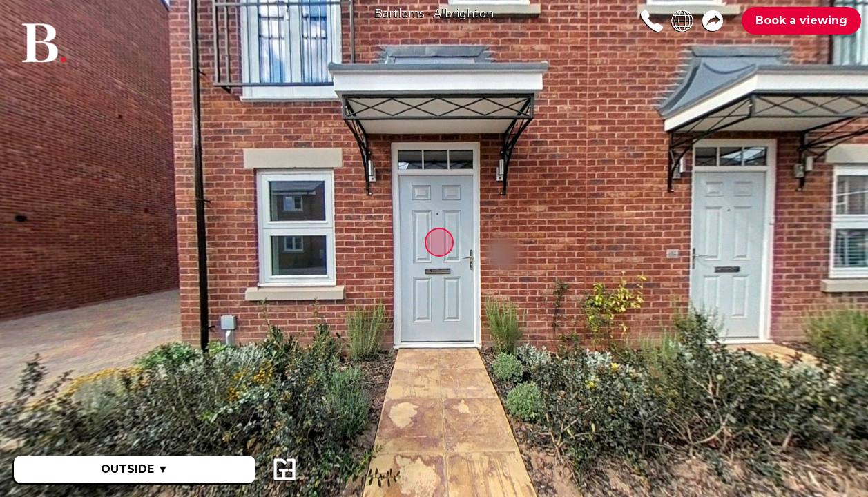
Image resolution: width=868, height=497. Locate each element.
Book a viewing (801, 20)
